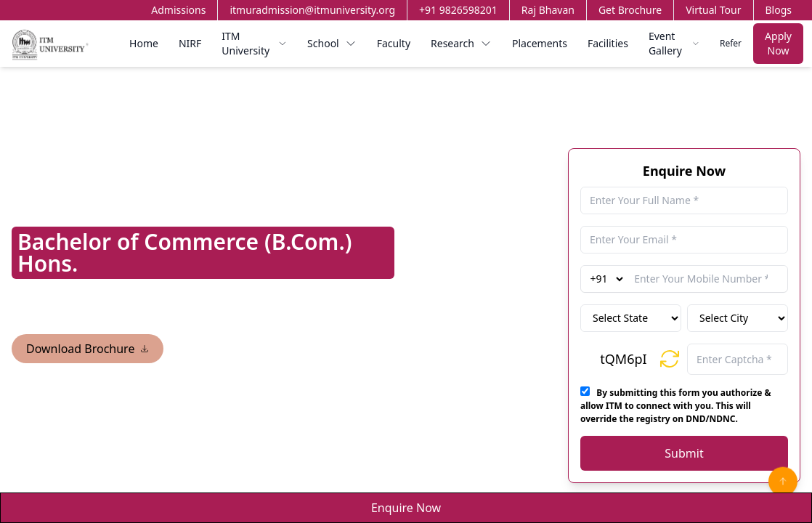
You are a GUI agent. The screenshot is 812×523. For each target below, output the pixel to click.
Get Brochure (630, 10)
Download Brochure (88, 349)
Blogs (779, 10)
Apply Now (778, 43)
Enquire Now (406, 508)
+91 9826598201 (458, 10)
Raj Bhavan (548, 10)
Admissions (178, 10)
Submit (684, 453)
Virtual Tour (713, 10)
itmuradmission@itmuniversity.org (312, 10)
